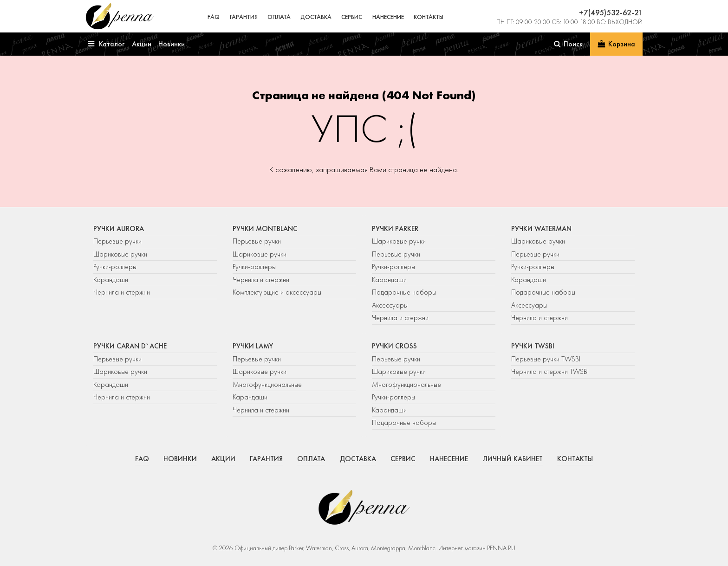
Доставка (316, 17)
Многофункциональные (268, 385)
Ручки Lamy (253, 346)
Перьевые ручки (117, 241)
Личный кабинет (513, 459)
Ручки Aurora (119, 229)
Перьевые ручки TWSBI (546, 359)
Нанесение (388, 17)
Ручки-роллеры (115, 267)
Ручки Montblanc (265, 229)
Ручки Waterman (541, 229)
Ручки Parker (395, 229)
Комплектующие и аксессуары (277, 292)
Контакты (429, 17)
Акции (223, 459)
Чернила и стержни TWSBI (550, 372)
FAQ (214, 17)
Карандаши (111, 280)
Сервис (352, 17)
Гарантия (244, 17)
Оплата (279, 17)
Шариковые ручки (120, 254)
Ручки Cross (394, 346)
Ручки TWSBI (533, 346)
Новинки (180, 459)
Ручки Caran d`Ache (130, 346)
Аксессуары (390, 305)
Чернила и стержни (122, 292)
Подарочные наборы (404, 292)
